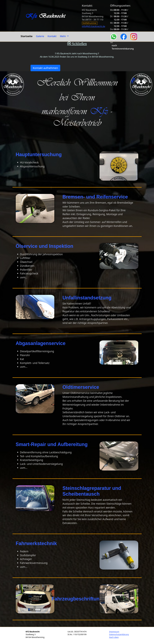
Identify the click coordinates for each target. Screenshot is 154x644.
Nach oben (114, 637)
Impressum (114, 632)
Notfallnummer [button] (90, 23)
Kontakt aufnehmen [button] (45, 68)
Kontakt (52, 36)
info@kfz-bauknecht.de (94, 26)
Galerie (40, 36)
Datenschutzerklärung (119, 634)
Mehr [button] (63, 36)
